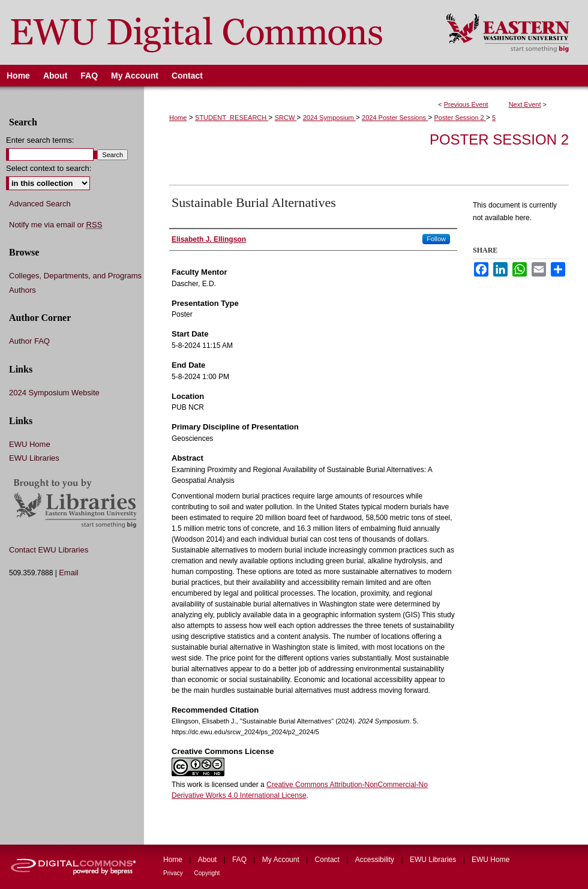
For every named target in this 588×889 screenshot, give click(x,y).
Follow (436, 239)
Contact (328, 860)
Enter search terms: (40, 140)
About (208, 860)
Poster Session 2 (460, 118)
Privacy (174, 873)
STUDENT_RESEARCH (232, 118)
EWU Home (30, 444)
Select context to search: (49, 168)
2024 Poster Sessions (395, 118)
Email (69, 573)
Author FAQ (29, 341)
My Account (282, 860)
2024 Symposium (329, 118)
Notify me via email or (55, 225)
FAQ (240, 860)
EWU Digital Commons (215, 32)
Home (178, 118)
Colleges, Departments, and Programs (75, 276)
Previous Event (466, 104)
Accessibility (376, 860)
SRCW (286, 118)
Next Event (525, 104)
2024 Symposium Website (54, 393)
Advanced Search (40, 204)
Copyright (207, 873)
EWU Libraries (34, 458)
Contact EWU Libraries (49, 550)
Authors (22, 290)
